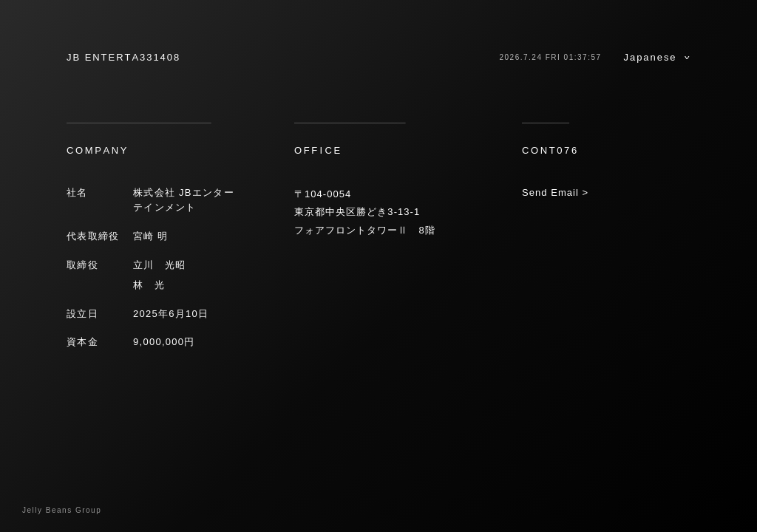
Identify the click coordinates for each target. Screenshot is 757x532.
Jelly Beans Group (62, 510)
